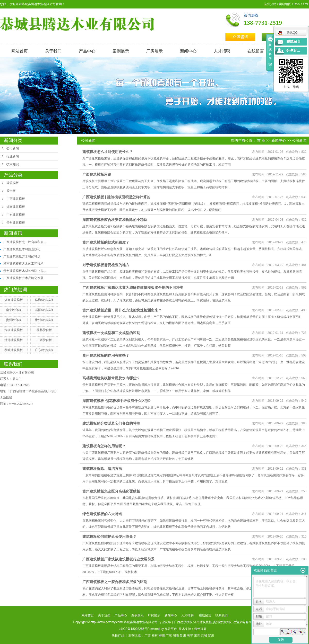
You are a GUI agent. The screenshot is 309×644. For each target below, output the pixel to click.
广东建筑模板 (16, 215)
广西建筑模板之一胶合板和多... (25, 242)
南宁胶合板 (14, 310)
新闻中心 (188, 51)
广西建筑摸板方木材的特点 (22, 256)
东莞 (197, 636)
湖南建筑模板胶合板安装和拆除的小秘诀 (115, 220)
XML (306, 4)
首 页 (261, 140)
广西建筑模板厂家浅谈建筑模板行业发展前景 (118, 559)
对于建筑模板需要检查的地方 (106, 265)
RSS (297, 4)
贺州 (211, 636)
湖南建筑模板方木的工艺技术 (23, 264)
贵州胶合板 (14, 320)
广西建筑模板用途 (97, 174)
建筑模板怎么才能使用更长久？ (108, 152)
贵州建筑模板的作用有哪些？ (106, 355)
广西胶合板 (44, 340)
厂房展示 (154, 51)
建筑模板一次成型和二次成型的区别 (111, 333)
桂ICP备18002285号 (133, 629)
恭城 (204, 636)
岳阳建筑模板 (44, 310)
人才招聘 (222, 51)
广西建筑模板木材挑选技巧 (22, 249)
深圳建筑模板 (14, 330)
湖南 (176, 636)
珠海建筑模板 (44, 300)
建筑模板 (13, 183)
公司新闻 (13, 148)
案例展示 (121, 51)
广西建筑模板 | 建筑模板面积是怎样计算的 (116, 197)
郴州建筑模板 (44, 320)
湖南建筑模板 (16, 207)
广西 (148, 636)
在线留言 (256, 51)
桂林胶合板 (44, 330)
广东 (169, 636)
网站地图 (285, 4)
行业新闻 (13, 156)
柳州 (162, 636)
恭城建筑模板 (14, 350)
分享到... (293, 51)
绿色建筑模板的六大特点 (102, 514)
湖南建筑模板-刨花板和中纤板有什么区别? (117, 401)
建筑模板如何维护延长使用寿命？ (109, 536)
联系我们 (221, 615)
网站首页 (20, 51)
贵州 (183, 636)
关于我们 (53, 51)
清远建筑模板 (14, 340)
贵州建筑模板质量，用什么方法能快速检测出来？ (122, 310)
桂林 (155, 636)
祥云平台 (171, 629)
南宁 (190, 636)
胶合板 (11, 191)
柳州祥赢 (200, 629)
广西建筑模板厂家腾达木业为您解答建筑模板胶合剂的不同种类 (133, 288)
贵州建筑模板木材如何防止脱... (25, 271)
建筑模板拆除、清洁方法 (102, 469)
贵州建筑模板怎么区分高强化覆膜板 (111, 491)
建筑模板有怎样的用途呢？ (104, 446)
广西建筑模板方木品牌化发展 (23, 278)
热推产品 (118, 636)
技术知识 (13, 164)
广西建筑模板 (16, 199)
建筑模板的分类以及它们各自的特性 (111, 423)
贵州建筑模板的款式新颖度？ (106, 242)
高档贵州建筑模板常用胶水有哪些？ (111, 378)
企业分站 (270, 4)
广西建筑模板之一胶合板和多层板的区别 (115, 582)
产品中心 (87, 51)
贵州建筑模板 (16, 223)
